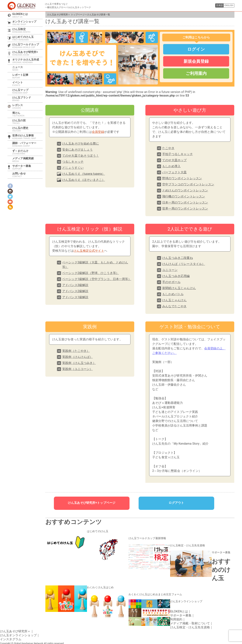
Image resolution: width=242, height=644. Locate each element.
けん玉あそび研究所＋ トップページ (66, 15)
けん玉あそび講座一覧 (99, 15)
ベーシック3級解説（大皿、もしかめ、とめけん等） (95, 265)
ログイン (196, 49)
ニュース (27, 68)
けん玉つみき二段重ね (178, 258)
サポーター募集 (220, 550)
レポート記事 (27, 76)
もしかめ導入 (171, 166)
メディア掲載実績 (27, 160)
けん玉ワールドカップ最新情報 (145, 537)
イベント (27, 84)
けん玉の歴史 (27, 129)
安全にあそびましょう (78, 150)
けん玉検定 (27, 30)
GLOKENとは (27, 15)
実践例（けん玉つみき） (79, 363)
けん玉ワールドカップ (27, 46)
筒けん (27, 114)
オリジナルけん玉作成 (27, 61)
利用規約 (176, 614)
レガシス (27, 106)
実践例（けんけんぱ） (78, 357)
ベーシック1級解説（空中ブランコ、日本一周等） (97, 279)
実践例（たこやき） (76, 351)
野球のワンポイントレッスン (182, 178)
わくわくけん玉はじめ (99, 584)
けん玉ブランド (27, 99)
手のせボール (171, 282)
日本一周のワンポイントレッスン (185, 202)
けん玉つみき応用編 (176, 276)
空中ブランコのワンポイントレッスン (188, 184)
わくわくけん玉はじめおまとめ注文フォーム (152, 591)
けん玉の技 (27, 122)
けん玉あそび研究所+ (27, 53)
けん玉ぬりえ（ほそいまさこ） (84, 180)
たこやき (168, 148)
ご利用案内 (196, 73)
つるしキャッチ (73, 162)
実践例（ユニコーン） (78, 369)
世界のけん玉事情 (27, 137)
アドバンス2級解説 (75, 291)
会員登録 (98, 132)
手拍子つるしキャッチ (178, 154)
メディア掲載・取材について (190, 618)
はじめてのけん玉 (96, 531)
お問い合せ (27, 175)
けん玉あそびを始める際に (81, 144)
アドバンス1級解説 (75, 297)
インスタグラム (11, 634)
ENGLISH (228, 6)
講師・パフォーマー (27, 144)
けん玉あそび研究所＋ (15, 626)
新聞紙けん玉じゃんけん (179, 288)
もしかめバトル (173, 294)
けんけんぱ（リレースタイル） (184, 264)
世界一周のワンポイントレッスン (185, 209)
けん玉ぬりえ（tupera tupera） (84, 174)
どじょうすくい (73, 168)
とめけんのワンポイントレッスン (185, 190)
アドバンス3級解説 (75, 285)
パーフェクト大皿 (174, 172)
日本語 (216, 6)
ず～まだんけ (27, 152)
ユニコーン (170, 270)
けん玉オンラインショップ (184, 597)
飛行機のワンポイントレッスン (184, 196)
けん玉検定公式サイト (89, 251)
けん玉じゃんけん (174, 300)
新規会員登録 (196, 61)
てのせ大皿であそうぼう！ (81, 156)
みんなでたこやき (174, 306)
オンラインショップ (27, 23)
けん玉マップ (27, 91)
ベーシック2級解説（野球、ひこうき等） (91, 273)
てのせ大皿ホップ (174, 160)
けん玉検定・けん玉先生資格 (185, 544)
